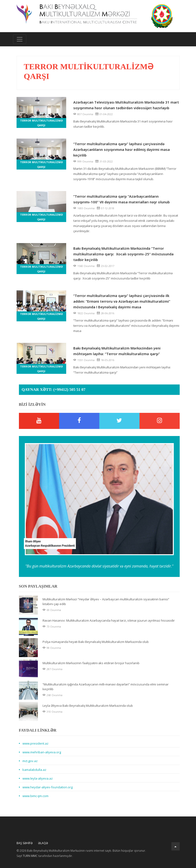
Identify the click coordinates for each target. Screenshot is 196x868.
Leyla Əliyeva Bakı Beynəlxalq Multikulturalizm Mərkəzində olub (88, 706)
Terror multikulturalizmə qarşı (41, 123)
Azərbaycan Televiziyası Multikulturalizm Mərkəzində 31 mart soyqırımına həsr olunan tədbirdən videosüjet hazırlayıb (126, 105)
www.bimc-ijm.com (35, 796)
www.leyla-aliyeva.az (38, 778)
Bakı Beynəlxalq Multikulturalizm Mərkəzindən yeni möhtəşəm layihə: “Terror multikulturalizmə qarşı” (117, 351)
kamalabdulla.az (34, 770)
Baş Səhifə (25, 843)
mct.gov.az (30, 761)
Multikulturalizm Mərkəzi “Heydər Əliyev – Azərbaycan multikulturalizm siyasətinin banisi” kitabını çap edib (106, 602)
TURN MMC (30, 856)
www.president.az (35, 743)
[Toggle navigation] (20, 39)
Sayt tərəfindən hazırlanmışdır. (45, 856)
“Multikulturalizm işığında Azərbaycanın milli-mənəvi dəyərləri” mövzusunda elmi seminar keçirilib (106, 687)
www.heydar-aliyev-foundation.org (48, 787)
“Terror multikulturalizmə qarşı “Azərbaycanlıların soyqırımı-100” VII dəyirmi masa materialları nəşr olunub (122, 199)
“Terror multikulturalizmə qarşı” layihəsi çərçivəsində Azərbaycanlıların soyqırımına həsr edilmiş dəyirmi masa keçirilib (122, 149)
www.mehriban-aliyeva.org (42, 752)
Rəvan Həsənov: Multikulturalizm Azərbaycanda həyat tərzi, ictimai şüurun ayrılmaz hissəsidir (109, 620)
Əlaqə (43, 843)
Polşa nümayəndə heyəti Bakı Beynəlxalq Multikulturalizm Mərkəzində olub (96, 642)
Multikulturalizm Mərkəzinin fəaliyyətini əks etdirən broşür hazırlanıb (91, 663)
